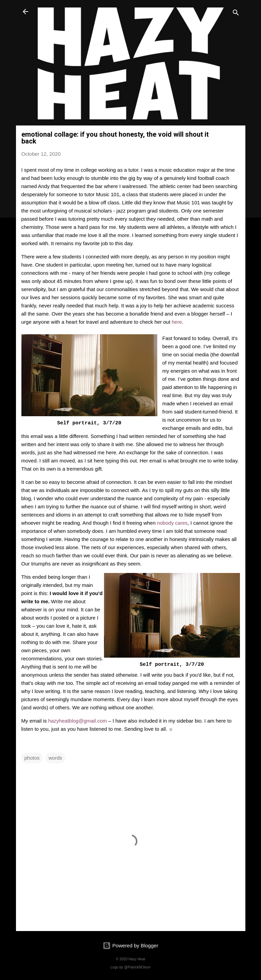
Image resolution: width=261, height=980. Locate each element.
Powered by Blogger (130, 945)
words (55, 758)
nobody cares (172, 523)
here (177, 322)
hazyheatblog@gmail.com (78, 721)
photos (32, 758)
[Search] (236, 14)
